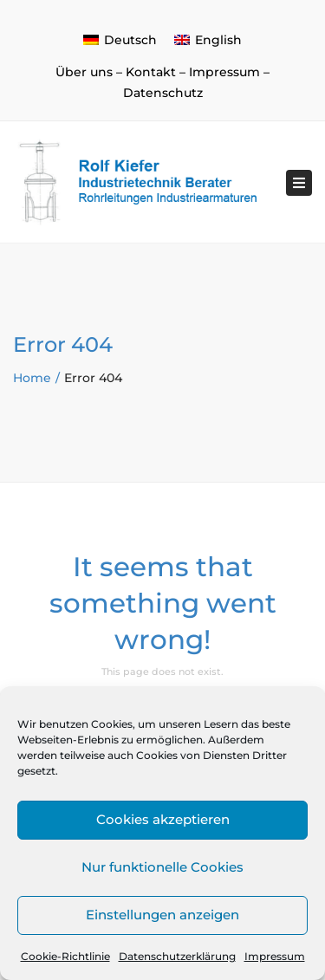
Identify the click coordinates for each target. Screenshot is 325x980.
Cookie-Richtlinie (65, 956)
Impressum (275, 956)
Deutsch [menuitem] (130, 40)
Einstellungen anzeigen (162, 915)
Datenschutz (163, 93)
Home (32, 378)
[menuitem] (120, 40)
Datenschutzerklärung (177, 956)
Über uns (84, 72)
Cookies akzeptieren (163, 819)
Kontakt (151, 72)
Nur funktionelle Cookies (162, 867)
